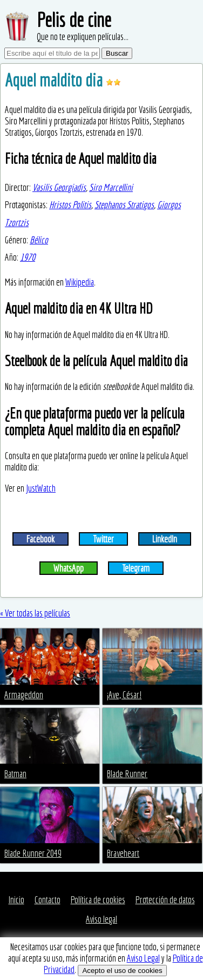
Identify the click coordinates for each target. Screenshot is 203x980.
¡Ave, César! (124, 695)
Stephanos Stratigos (124, 205)
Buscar (117, 53)
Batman (15, 774)
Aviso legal (101, 919)
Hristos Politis (70, 205)
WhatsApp (69, 568)
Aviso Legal (143, 958)
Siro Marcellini (111, 187)
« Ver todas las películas (35, 613)
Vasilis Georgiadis (59, 187)
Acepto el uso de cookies (122, 971)
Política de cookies (98, 900)
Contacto (48, 900)
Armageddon (24, 695)
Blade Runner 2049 (33, 853)
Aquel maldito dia (55, 80)
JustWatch (41, 488)
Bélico (39, 240)
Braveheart (123, 853)
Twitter (103, 539)
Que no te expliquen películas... (83, 37)
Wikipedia (80, 282)
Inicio (16, 900)
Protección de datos (165, 900)
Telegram (136, 568)
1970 (28, 257)
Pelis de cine (74, 20)
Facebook (40, 539)
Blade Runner (127, 774)
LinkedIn (165, 539)
